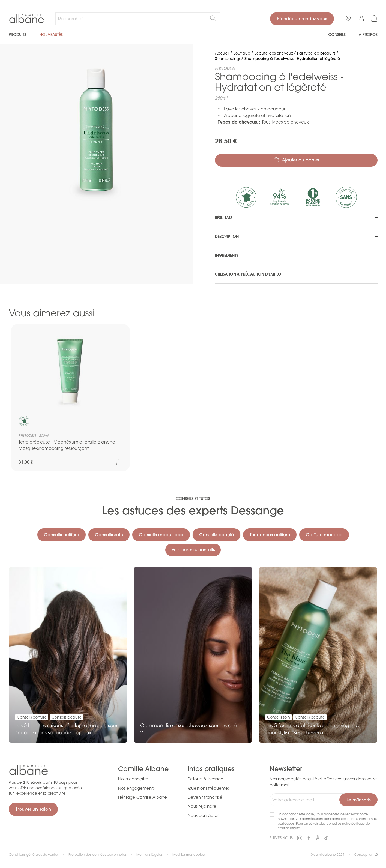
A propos (368, 35)
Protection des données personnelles (98, 854)
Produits (17, 35)
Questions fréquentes (209, 788)
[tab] (296, 218)
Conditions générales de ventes (34, 854)
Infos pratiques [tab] (211, 769)
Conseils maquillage (161, 534)
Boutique (242, 53)
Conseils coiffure (62, 534)
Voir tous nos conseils (193, 549)
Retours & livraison (205, 779)
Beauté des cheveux (274, 53)
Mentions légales (149, 854)
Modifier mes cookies (189, 854)
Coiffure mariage (324, 534)
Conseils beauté (216, 534)
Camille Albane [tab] (143, 769)
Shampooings (228, 59)
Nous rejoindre (202, 806)
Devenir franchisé (205, 797)
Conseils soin (109, 534)
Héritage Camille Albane (143, 797)
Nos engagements (136, 788)
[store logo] (27, 19)
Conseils (337, 35)
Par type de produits (316, 53)
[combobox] (138, 19)
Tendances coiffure (270, 534)
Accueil (222, 53)
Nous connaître (133, 779)
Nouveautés (51, 35)
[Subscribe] (358, 800)
